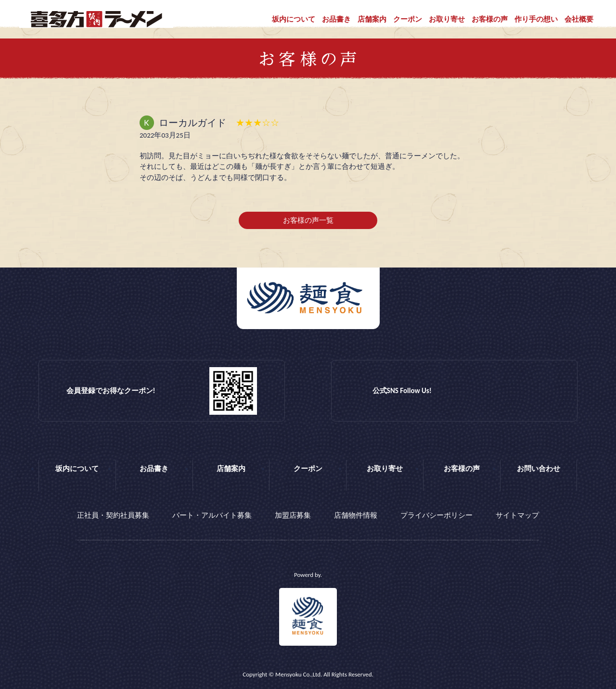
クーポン (408, 19)
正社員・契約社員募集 (113, 515)
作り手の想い (536, 19)
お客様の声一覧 (308, 220)
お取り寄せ (447, 19)
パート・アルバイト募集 (212, 515)
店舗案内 (372, 19)
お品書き (336, 19)
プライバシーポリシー (436, 515)
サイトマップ (517, 515)
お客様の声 (490, 19)
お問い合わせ (539, 469)
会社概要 (579, 19)
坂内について (294, 19)
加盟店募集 (293, 515)
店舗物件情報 (356, 515)
